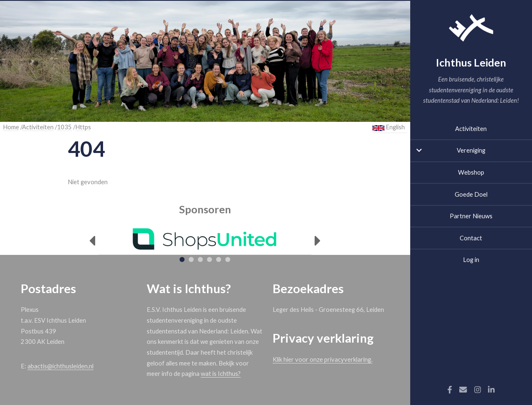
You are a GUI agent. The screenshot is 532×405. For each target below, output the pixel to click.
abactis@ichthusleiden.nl (60, 366)
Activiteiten (471, 129)
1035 (64, 127)
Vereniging (471, 150)
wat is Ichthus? (221, 374)
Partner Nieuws (471, 216)
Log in (471, 260)
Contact (471, 238)
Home (11, 127)
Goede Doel (471, 194)
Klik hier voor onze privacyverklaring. (323, 359)
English (389, 127)
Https (83, 127)
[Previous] (92, 241)
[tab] (182, 259)
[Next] (318, 241)
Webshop (471, 172)
